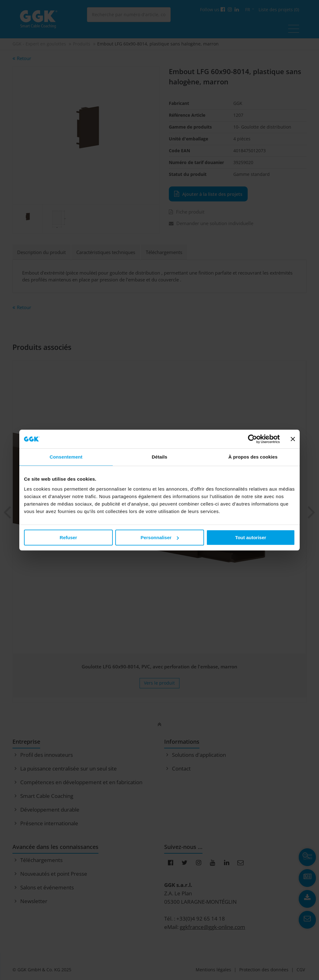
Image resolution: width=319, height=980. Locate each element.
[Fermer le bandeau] (293, 439)
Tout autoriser (251, 537)
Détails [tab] (159, 457)
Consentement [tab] (66, 457)
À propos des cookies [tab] (253, 457)
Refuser (69, 537)
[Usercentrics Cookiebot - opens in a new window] (252, 439)
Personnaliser (160, 537)
